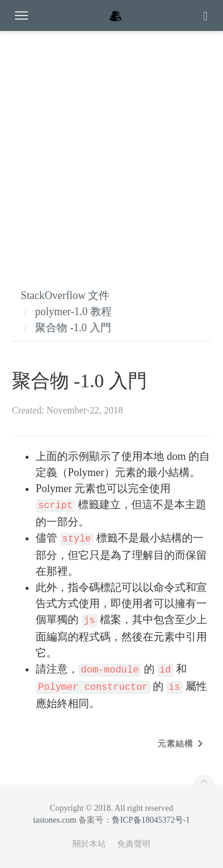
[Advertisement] (111, 147)
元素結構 (175, 744)
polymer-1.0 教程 (73, 312)
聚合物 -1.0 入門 (73, 328)
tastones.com (55, 820)
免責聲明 (134, 844)
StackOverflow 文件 (65, 295)
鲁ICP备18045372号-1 (151, 820)
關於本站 (89, 844)
